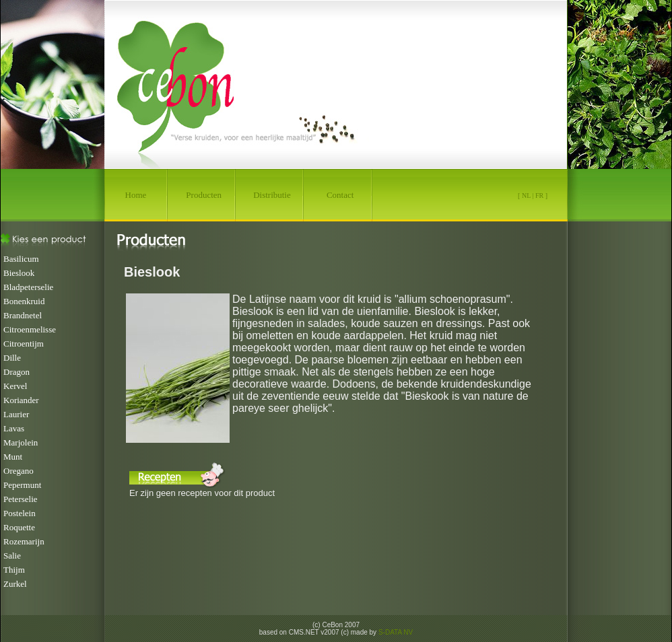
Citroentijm (24, 344)
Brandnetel (23, 315)
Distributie (272, 195)
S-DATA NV (396, 632)
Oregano (19, 471)
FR (539, 195)
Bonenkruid (24, 301)
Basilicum (21, 259)
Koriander (21, 400)
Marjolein (21, 442)
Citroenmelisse (30, 329)
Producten (204, 195)
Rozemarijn (24, 541)
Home (136, 195)
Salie (12, 556)
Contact (340, 195)
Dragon (16, 372)
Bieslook (19, 273)
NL (526, 195)
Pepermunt (22, 485)
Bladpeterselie (28, 287)
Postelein (20, 513)
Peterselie (21, 499)
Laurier (16, 414)
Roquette (19, 527)
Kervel (15, 386)
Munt (13, 457)
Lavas (14, 428)
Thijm (14, 570)
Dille (12, 358)
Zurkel (15, 584)
